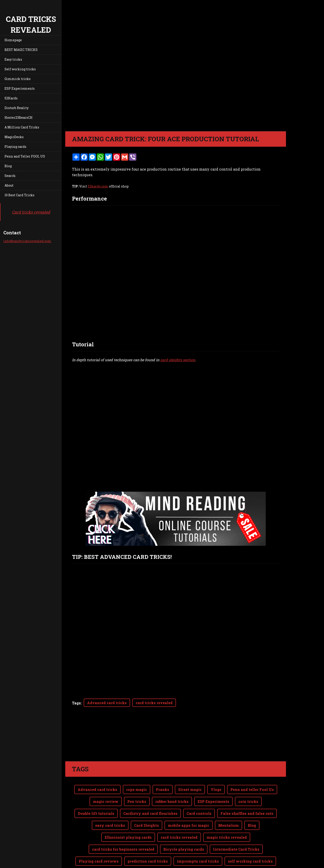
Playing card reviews (99, 861)
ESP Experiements (20, 88)
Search (10, 176)
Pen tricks (137, 801)
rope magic (137, 789)
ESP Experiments (213, 801)
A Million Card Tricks (22, 127)
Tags (76, 703)
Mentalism (228, 825)
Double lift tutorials (96, 813)
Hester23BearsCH (19, 118)
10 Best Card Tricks (19, 195)
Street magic (190, 789)
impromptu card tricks (198, 861)
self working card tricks (250, 861)
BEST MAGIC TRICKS (21, 50)
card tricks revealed (154, 703)
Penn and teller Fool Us (252, 789)
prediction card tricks (148, 861)
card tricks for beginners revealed (123, 849)
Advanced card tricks (107, 703)
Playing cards (15, 147)
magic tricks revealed (227, 837)
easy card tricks (110, 825)
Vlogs (216, 789)
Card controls (199, 813)
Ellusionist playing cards (128, 837)
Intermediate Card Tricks (236, 849)
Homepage (13, 40)
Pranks (163, 789)
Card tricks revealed (31, 212)
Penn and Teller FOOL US (25, 156)
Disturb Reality (17, 108)
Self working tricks (20, 69)
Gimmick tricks (18, 79)
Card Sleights (146, 825)
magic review (106, 801)
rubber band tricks (172, 801)
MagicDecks (14, 137)
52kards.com (98, 186)
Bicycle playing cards (184, 849)
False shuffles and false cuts (247, 813)
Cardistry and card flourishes (150, 813)
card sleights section (178, 360)
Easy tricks (13, 59)
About (9, 185)
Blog (8, 166)
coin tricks (248, 801)
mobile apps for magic (189, 825)
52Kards (11, 98)
